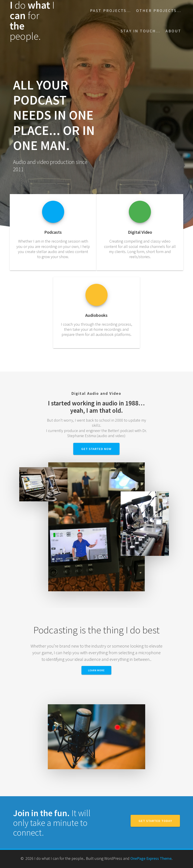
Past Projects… (111, 11)
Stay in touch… (141, 31)
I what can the (32, 21)
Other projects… (159, 11)
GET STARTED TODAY (155, 821)
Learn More (96, 670)
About (173, 31)
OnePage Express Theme (151, 858)
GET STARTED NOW (96, 449)
